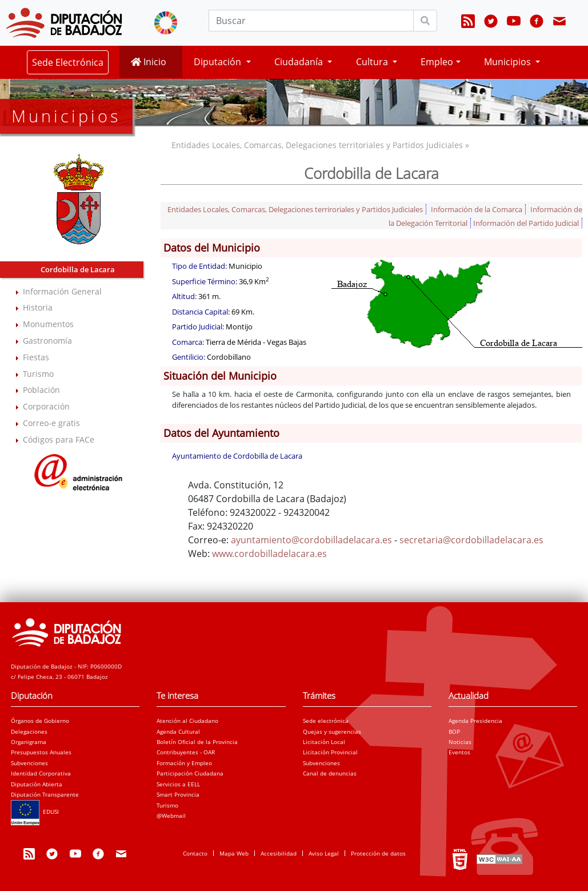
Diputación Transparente (45, 794)
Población (41, 390)
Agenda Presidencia (475, 721)
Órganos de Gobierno (40, 721)
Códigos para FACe (59, 439)
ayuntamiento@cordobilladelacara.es (311, 540)
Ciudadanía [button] (300, 62)
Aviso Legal (324, 853)
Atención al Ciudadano (187, 721)
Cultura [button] (373, 62)
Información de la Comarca (477, 209)
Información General (62, 291)
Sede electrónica (326, 721)
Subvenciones (29, 763)
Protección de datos (378, 853)
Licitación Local (324, 742)
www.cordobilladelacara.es (269, 554)
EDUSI (35, 812)
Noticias (460, 742)
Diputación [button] (219, 62)
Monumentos (48, 324)
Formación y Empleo (184, 763)
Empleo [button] (437, 62)
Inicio (149, 62)
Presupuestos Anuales (41, 752)
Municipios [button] (509, 62)
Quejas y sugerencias (332, 731)
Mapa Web (234, 853)
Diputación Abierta (37, 784)
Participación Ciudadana (190, 773)
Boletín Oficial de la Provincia (197, 742)
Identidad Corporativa (41, 773)
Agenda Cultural (178, 731)
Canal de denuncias (330, 773)
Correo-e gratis (51, 423)
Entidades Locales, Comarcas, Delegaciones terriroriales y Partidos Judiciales (295, 209)
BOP (454, 731)
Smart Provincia (178, 794)
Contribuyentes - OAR (186, 752)
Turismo (38, 374)
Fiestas (36, 357)
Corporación (46, 406)
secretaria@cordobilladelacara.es (471, 540)
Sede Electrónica (68, 62)
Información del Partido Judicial (526, 223)
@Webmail (171, 816)
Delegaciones (29, 731)
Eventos (459, 752)
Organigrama (29, 742)
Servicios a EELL (178, 784)
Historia (38, 307)
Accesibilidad (279, 853)
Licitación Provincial (330, 752)
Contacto (195, 853)
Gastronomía (47, 341)
